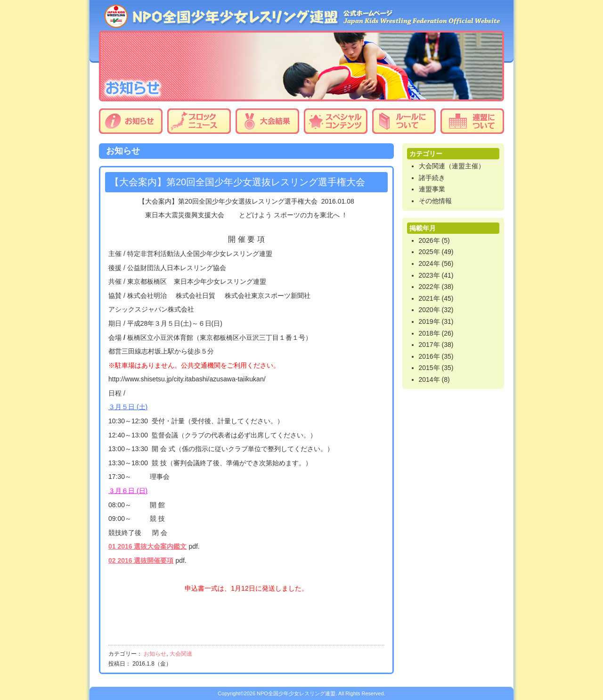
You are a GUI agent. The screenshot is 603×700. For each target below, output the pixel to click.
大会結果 (267, 121)
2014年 (429, 379)
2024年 (429, 264)
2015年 (429, 368)
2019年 (429, 321)
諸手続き (432, 178)
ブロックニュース (199, 121)
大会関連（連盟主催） (452, 166)
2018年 (429, 333)
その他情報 (435, 201)
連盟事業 (432, 189)
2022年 (429, 287)
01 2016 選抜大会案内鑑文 (148, 546)
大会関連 (181, 654)
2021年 (429, 298)
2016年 (429, 356)
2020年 (429, 310)
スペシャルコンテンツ (336, 121)
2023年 (429, 275)
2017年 (429, 345)
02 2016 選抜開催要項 (141, 560)
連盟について (472, 121)
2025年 (429, 252)
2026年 (429, 240)
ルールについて (404, 121)
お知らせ (131, 121)
